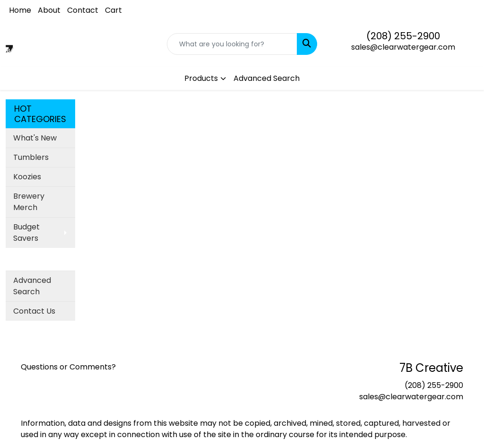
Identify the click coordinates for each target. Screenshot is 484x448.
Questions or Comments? (68, 367)
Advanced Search (267, 78)
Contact (83, 10)
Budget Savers (26, 233)
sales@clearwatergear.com (403, 47)
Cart (113, 10)
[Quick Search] (232, 44)
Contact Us (34, 311)
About (49, 10)
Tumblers (31, 157)
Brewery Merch (29, 202)
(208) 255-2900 (403, 36)
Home (20, 10)
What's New (35, 138)
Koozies (27, 177)
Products (201, 78)
